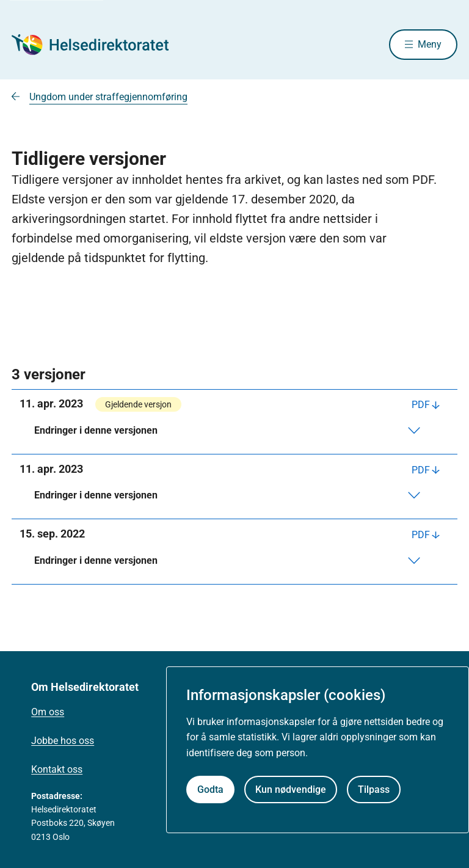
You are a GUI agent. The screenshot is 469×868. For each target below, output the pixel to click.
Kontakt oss (57, 769)
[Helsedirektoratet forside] (100, 45)
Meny (430, 44)
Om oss (48, 712)
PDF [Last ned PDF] (421, 405)
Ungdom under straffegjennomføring (108, 97)
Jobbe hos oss (63, 741)
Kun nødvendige (291, 790)
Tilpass (374, 790)
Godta (210, 790)
